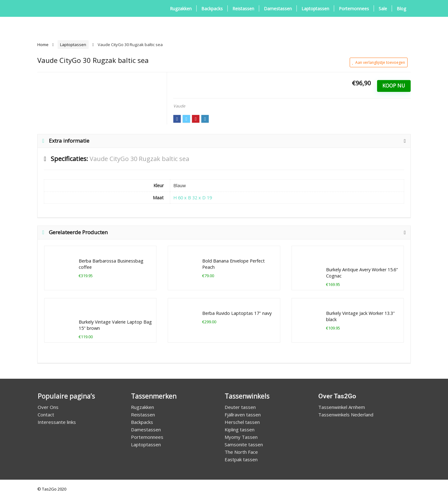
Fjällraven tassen (243, 415)
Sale (383, 9)
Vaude (179, 106)
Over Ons (48, 407)
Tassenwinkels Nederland (346, 415)
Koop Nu (394, 86)
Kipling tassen (240, 429)
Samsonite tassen (244, 444)
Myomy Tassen (241, 437)
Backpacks (212, 9)
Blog (401, 9)
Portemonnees (354, 9)
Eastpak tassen (241, 459)
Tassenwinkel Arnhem (342, 407)
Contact (46, 415)
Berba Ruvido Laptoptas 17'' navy (237, 313)
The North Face (241, 452)
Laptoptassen (315, 9)
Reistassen (243, 9)
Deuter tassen (240, 407)
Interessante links (57, 422)
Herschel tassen (242, 422)
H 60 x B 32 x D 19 (193, 198)
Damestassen (278, 9)
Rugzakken (181, 9)
